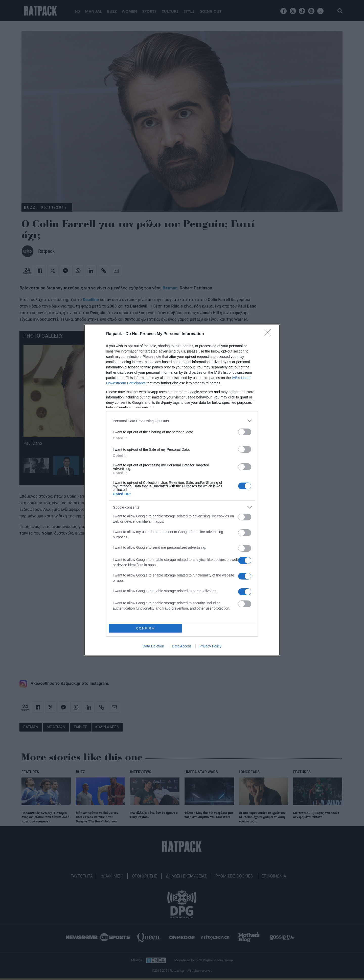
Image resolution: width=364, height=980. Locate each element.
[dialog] (182, 490)
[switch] (245, 432)
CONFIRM (145, 628)
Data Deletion (153, 646)
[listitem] (182, 421)
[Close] (269, 334)
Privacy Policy (210, 646)
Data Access (182, 646)
